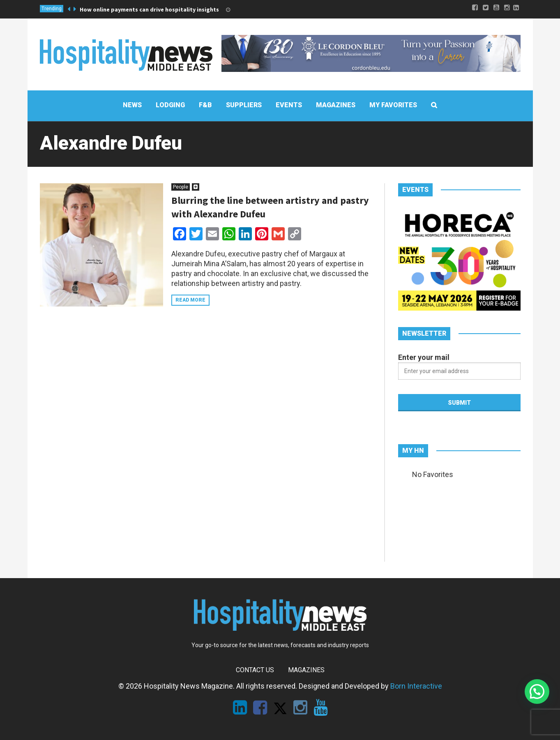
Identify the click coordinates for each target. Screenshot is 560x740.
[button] (537, 692)
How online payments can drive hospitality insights (149, 9)
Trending (52, 9)
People (181, 187)
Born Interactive (416, 686)
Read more (190, 300)
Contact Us (255, 670)
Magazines (306, 670)
